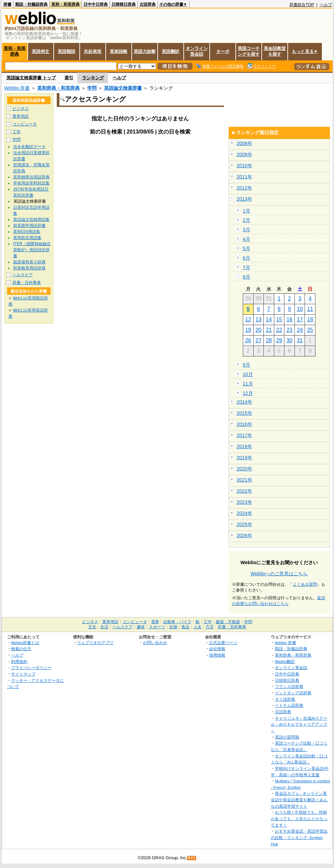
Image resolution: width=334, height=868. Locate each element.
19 (248, 330)
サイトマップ (23, 674)
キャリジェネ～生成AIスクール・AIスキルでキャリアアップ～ (299, 724)
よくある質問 (305, 584)
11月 (248, 384)
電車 (155, 622)
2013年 (245, 199)
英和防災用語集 (27, 238)
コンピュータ (25, 124)
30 (289, 340)
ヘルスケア (23, 275)
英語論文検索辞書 (123, 88)
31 (300, 340)
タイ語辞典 (285, 699)
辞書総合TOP (302, 5)
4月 (247, 239)
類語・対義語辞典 (31, 4)
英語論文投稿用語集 (31, 220)
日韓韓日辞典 (124, 4)
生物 (173, 627)
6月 (247, 258)
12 (248, 320)
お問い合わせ (155, 643)
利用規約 (19, 661)
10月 (248, 374)
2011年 (245, 177)
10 (300, 309)
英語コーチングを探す (249, 51)
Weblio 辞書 (17, 88)
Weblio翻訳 (285, 661)
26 (248, 340)
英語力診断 (145, 51)
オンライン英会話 (197, 51)
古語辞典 (148, 4)
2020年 (245, 469)
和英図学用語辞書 (29, 226)
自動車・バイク (177, 622)
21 (269, 330)
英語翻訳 (171, 51)
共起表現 (93, 51)
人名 (198, 627)
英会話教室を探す (275, 51)
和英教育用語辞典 (29, 268)
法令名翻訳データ (29, 147)
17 (300, 320)
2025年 (245, 524)
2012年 (245, 188)
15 (279, 320)
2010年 (245, 166)
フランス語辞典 (289, 686)
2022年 (245, 491)
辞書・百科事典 (27, 283)
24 (300, 330)
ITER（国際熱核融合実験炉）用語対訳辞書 (32, 250)
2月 (247, 220)
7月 (247, 267)
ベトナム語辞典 (289, 705)
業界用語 (21, 116)
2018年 (245, 446)
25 (310, 330)
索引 (69, 78)
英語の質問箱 (287, 737)
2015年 (245, 413)
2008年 (245, 143)
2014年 (245, 402)
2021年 (245, 480)
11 (310, 309)
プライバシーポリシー (31, 668)
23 (289, 330)
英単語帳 (119, 51)
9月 (247, 365)
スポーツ (157, 627)
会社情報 (217, 649)
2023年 (245, 502)
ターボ (223, 51)
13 (258, 320)
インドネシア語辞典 (293, 693)
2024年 (245, 513)
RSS (192, 858)
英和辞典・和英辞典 (58, 88)
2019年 (245, 458)
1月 (247, 211)
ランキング (93, 78)
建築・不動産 (228, 622)
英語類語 (67, 51)
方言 (210, 627)
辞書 (7, 4)
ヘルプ (326, 5)
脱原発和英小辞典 (29, 262)
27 (258, 340)
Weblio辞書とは (25, 643)
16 (289, 320)
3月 (247, 230)
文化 (92, 627)
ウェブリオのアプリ (95, 643)
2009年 (245, 154)
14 (269, 320)
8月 (247, 277)
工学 (17, 132)
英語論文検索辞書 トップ (31, 78)
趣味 (141, 627)
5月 (247, 249)
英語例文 (41, 51)
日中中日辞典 (96, 4)
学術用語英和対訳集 (31, 183)
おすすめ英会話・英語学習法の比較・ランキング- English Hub (299, 837)
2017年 (245, 435)
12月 (248, 393)
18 (310, 320)
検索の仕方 (21, 649)
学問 (92, 88)
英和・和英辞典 (66, 4)
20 (258, 330)
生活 (104, 627)
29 (279, 340)
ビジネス (21, 109)
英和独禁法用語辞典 (31, 177)
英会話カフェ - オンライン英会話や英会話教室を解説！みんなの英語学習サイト (299, 800)
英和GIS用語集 (27, 232)
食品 (185, 627)
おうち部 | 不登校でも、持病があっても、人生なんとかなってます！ (299, 818)
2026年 (245, 536)
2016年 (245, 424)
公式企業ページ (223, 643)
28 (269, 340)
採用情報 (217, 655)
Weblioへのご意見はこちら (279, 574)
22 (279, 330)
